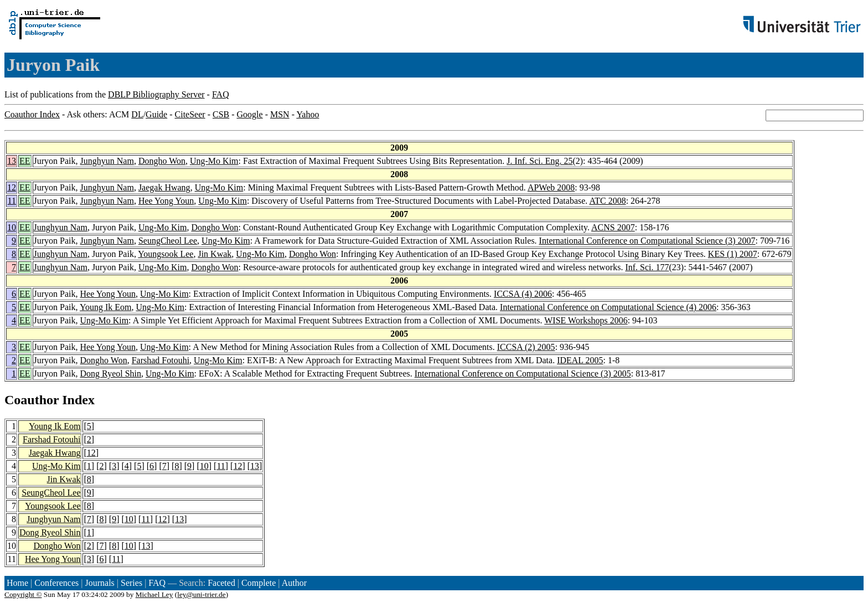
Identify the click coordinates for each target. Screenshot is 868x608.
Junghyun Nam (107, 161)
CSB (221, 114)
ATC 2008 (607, 201)
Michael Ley (154, 594)
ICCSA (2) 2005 (526, 347)
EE (25, 161)
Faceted (221, 583)
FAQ (221, 94)
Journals (99, 583)
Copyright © (23, 594)
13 (12, 161)
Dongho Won (162, 161)
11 (12, 201)
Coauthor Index (32, 114)
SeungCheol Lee (168, 241)
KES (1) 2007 (733, 254)
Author (294, 583)
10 (12, 227)
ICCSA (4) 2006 (523, 294)
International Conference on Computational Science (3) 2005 (523, 373)
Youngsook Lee (166, 254)
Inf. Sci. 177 (647, 267)
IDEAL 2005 (580, 360)
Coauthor (32, 400)
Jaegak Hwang (164, 187)
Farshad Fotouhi (161, 360)
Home (17, 583)
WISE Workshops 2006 (586, 320)
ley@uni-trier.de (201, 594)
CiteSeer (190, 114)
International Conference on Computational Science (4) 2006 (608, 307)
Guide (156, 114)
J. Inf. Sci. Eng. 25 (539, 161)
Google (250, 114)
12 (12, 187)
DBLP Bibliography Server (156, 94)
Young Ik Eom (106, 307)
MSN (280, 114)
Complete (259, 583)
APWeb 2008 (551, 187)
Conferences (56, 583)
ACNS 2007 (613, 227)
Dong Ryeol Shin (111, 373)
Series (131, 583)
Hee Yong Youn (166, 201)
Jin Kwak (215, 254)
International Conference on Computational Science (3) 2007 (647, 241)
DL (137, 114)
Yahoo (308, 114)
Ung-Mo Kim (214, 161)
